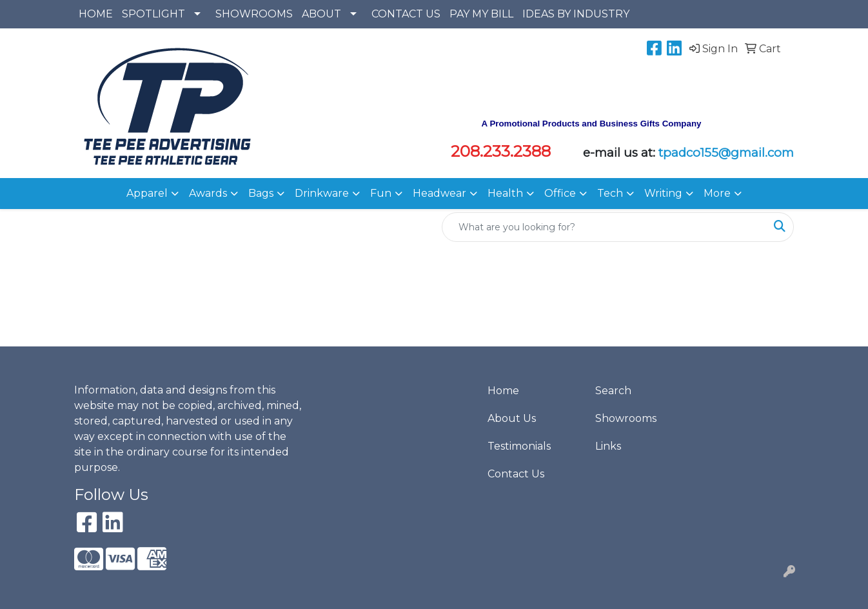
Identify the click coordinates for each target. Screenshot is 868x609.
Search (613, 391)
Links (608, 446)
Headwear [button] (439, 193)
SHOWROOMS (254, 14)
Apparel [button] (147, 193)
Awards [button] (208, 193)
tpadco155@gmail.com (726, 153)
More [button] (717, 193)
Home (503, 391)
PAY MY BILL (481, 14)
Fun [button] (381, 193)
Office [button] (560, 193)
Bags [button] (261, 193)
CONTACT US (406, 14)
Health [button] (505, 193)
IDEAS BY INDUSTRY (576, 14)
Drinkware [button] (322, 193)
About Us (512, 418)
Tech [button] (610, 193)
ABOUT (321, 14)
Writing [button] (663, 193)
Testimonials (519, 446)
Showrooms (626, 418)
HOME (96, 14)
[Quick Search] (604, 227)
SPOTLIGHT (153, 14)
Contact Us (516, 474)
